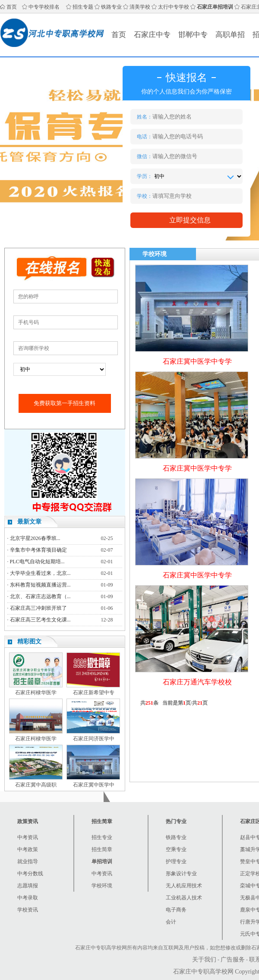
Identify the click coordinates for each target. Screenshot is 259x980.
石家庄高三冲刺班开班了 (38, 608)
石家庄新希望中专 (94, 693)
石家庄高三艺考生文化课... (40, 620)
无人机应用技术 (184, 886)
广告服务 (233, 960)
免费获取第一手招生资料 (65, 403)
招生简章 (102, 849)
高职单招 (230, 35)
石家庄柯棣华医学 (36, 693)
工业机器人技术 (184, 898)
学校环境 (102, 886)
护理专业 (176, 861)
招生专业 (102, 837)
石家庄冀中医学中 (94, 785)
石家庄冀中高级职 (36, 785)
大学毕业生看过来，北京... (40, 573)
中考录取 (28, 898)
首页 (12, 7)
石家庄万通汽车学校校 (197, 682)
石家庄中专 (152, 35)
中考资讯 (28, 837)
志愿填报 (28, 886)
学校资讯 (28, 910)
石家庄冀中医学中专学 (197, 361)
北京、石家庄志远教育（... (40, 596)
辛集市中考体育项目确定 (38, 550)
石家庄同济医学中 (94, 739)
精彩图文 (29, 641)
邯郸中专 (193, 35)
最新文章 (29, 522)
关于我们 (204, 960)
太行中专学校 (174, 7)
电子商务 (176, 910)
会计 (171, 922)
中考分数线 (30, 874)
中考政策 (28, 849)
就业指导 (28, 861)
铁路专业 (111, 7)
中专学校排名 (44, 7)
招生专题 (83, 7)
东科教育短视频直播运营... (40, 585)
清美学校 (140, 7)
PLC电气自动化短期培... (37, 562)
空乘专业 (176, 849)
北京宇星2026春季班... (35, 538)
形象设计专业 (181, 874)
